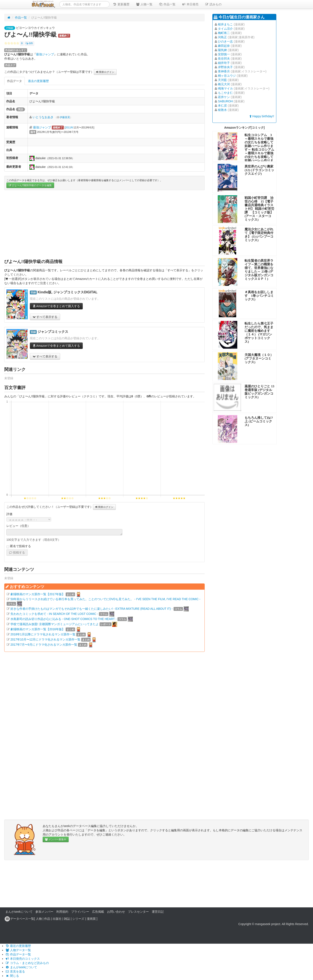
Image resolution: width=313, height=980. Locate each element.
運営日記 (158, 912)
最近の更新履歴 (18, 946)
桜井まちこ (225, 24)
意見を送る (15, 971)
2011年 (69, 128)
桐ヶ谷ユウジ (227, 76)
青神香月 (224, 71)
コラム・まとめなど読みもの (27, 963)
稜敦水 (222, 110)
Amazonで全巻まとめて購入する (56, 306)
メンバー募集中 (56, 839)
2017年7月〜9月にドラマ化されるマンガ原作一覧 (44, 645)
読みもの (213, 4)
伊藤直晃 (65, 117)
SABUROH (225, 101)
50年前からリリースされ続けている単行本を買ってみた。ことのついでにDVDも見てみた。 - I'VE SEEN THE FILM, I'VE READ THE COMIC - (105, 599)
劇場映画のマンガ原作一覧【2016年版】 (38, 629)
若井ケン (224, 97)
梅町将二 (224, 33)
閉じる (12, 976)
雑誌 (67, 919)
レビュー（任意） (18, 526)
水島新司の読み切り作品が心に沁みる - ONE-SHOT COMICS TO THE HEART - (64, 619)
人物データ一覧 (18, 950)
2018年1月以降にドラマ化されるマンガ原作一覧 (43, 634)
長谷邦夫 (224, 59)
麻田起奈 (224, 46)
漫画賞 (91, 919)
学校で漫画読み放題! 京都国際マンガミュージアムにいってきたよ (55, 624)
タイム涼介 (225, 29)
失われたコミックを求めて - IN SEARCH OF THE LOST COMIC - (54, 614)
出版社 (57, 919)
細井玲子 (224, 63)
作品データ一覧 (18, 954)
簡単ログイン (105, 72)
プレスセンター (138, 912)
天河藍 (222, 80)
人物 (39, 919)
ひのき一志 (225, 41)
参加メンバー (44, 912)
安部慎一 (224, 54)
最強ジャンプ (45, 54)
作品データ (14, 81)
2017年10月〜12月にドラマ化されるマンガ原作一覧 (45, 639)
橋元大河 (224, 84)
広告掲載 (98, 912)
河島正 (222, 37)
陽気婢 (222, 50)
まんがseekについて (19, 912)
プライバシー (80, 912)
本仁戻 (222, 106)
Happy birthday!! (262, 116)
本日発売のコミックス (23, 959)
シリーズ (78, 919)
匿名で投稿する (19, 546)
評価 (9, 514)
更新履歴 (121, 4)
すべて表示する (45, 317)
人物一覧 (144, 4)
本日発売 (190, 4)
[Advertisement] (104, 224)
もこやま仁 (225, 93)
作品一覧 (167, 4)
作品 (47, 919)
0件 (29, 44)
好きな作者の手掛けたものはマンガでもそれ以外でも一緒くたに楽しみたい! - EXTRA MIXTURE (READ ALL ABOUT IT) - (92, 609)
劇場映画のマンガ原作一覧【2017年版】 (38, 594)
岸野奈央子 (225, 67)
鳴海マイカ (225, 88)
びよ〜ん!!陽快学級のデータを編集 (30, 185)
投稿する (17, 552)
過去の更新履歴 (38, 81)
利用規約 (62, 912)
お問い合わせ (116, 912)
